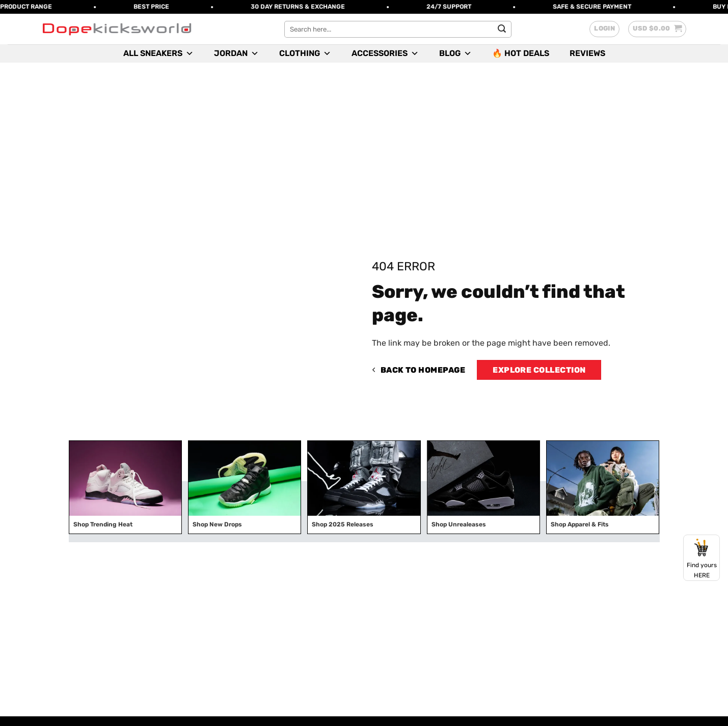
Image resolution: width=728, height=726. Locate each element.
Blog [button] (455, 53)
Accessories (385, 53)
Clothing (305, 53)
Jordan (236, 53)
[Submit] (502, 29)
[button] (604, 29)
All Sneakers (158, 53)
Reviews (587, 53)
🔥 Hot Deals (521, 53)
